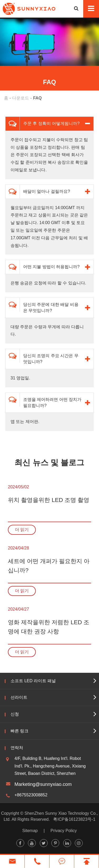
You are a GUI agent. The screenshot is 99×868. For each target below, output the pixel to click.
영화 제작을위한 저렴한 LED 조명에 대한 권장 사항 (49, 627)
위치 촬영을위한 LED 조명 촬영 (49, 500)
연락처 (17, 748)
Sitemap (30, 831)
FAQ (38, 98)
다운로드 (21, 98)
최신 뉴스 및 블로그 (49, 462)
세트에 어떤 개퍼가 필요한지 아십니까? (49, 566)
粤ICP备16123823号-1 (74, 819)
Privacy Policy (64, 831)
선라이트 (19, 697)
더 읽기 (22, 530)
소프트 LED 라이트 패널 (33, 681)
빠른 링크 (19, 731)
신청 (15, 714)
